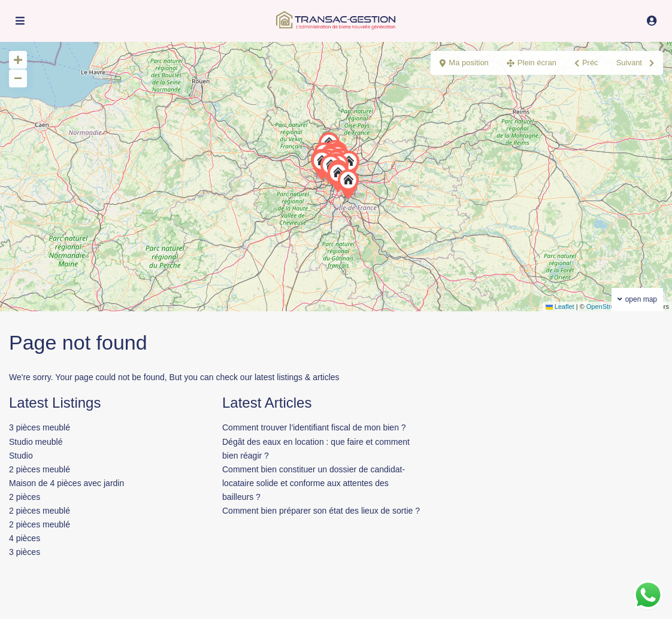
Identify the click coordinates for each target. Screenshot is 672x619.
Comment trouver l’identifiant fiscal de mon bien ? (314, 427)
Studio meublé (36, 442)
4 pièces (25, 538)
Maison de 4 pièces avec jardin (66, 483)
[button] (351, 184)
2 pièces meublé (40, 469)
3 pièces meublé (40, 427)
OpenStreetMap (610, 307)
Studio (21, 456)
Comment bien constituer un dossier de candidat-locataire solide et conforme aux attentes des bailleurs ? (314, 483)
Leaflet (560, 307)
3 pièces (25, 552)
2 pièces (25, 497)
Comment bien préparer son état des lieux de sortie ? (321, 511)
